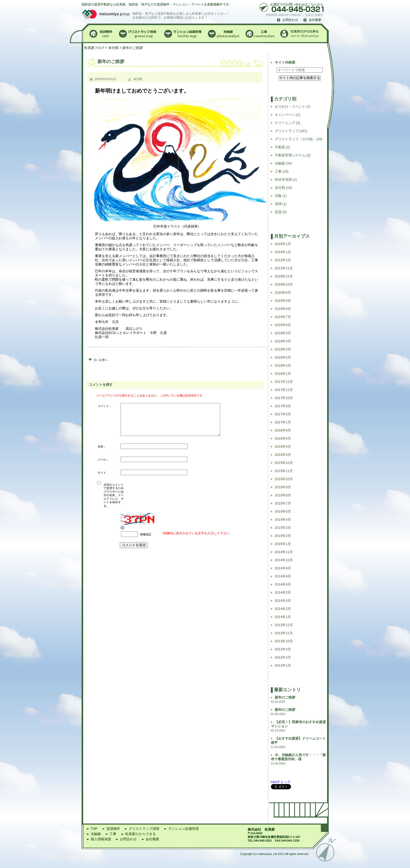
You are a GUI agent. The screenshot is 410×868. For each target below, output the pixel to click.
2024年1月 (283, 252)
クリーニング (285, 123)
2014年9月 (283, 568)
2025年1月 (283, 244)
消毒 (278, 196)
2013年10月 (284, 641)
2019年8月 (283, 309)
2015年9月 (283, 487)
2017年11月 (284, 390)
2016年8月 (283, 430)
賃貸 (278, 212)
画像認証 (146, 541)
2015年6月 (283, 511)
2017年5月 (283, 414)
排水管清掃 (283, 180)
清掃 (278, 204)
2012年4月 (283, 649)
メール (103, 466)
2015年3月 (283, 528)
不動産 (280, 147)
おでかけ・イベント (290, 107)
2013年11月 (284, 633)
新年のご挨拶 (285, 697)
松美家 (270, 829)
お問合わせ (290, 20)
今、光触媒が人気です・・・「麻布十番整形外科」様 (298, 757)
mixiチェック (281, 782)
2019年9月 (283, 301)
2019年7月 (283, 317)
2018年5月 (283, 357)
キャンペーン (285, 115)
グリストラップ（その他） (295, 139)
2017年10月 (284, 398)
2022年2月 (283, 260)
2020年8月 (283, 293)
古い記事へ (101, 360)
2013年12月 (284, 625)
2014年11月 (284, 552)
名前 (101, 453)
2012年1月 (283, 665)
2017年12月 (284, 382)
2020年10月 (284, 284)
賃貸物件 (113, 829)
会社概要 (315, 20)
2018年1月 (283, 374)
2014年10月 (284, 560)
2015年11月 (284, 471)
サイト (102, 479)
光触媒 (280, 163)
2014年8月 (283, 576)
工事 (278, 171)
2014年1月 (283, 617)
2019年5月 (283, 333)
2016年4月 (283, 455)
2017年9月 (283, 406)
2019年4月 (283, 341)
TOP (94, 829)
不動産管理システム (290, 155)
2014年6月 (283, 584)
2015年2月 (283, 536)
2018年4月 (283, 365)
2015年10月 (284, 479)
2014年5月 (283, 592)
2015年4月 (283, 520)
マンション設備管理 (183, 829)
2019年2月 (283, 349)
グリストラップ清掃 (144, 829)
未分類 (113, 48)
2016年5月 (283, 447)
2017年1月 (283, 422)
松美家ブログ (94, 48)
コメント (104, 406)
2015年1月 (283, 544)
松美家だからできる (141, 834)
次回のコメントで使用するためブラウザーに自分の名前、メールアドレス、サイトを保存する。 (114, 502)
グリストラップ (287, 131)
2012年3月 (283, 657)
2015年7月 (283, 503)
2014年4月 (283, 601)
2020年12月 (284, 276)
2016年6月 (283, 438)
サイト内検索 (285, 62)
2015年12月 (284, 463)
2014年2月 (283, 609)
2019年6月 (283, 325)
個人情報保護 (101, 839)
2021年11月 (284, 268)
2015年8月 (283, 495)
